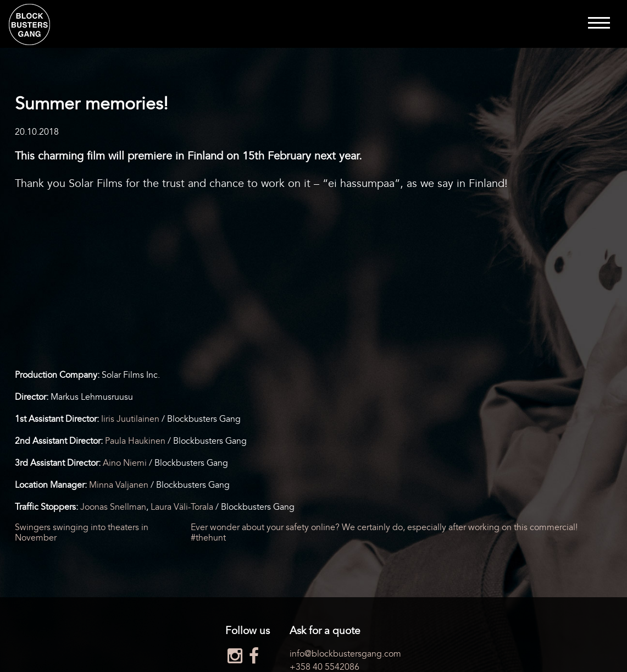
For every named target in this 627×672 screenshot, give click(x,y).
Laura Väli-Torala (182, 507)
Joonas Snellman (113, 507)
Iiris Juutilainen (130, 419)
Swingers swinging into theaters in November (82, 532)
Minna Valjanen (119, 485)
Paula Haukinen (135, 441)
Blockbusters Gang (29, 24)
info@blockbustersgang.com (345, 654)
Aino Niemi (125, 463)
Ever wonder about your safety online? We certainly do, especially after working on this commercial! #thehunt (384, 532)
